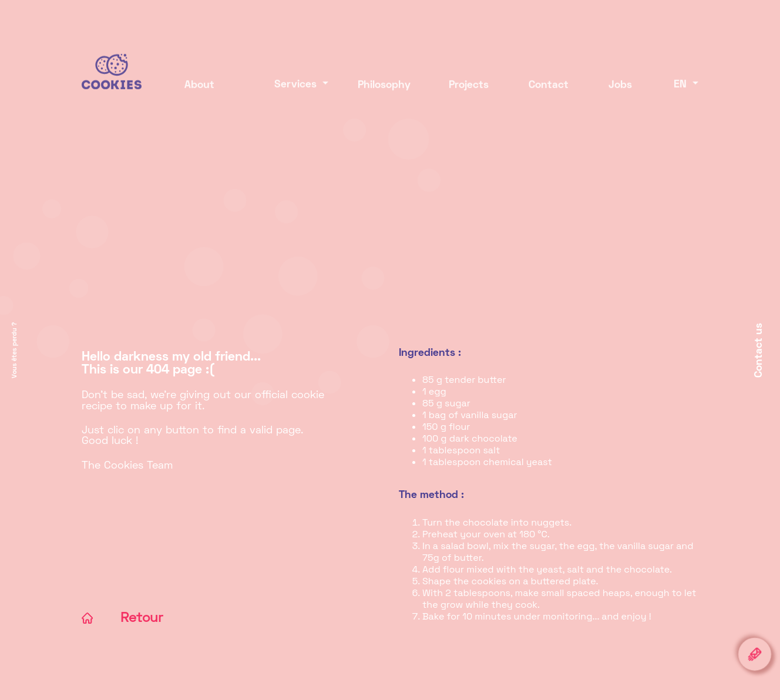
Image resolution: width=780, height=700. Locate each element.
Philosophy (384, 87)
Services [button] (288, 87)
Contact (549, 87)
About (199, 87)
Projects (469, 87)
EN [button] (682, 87)
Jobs (620, 87)
